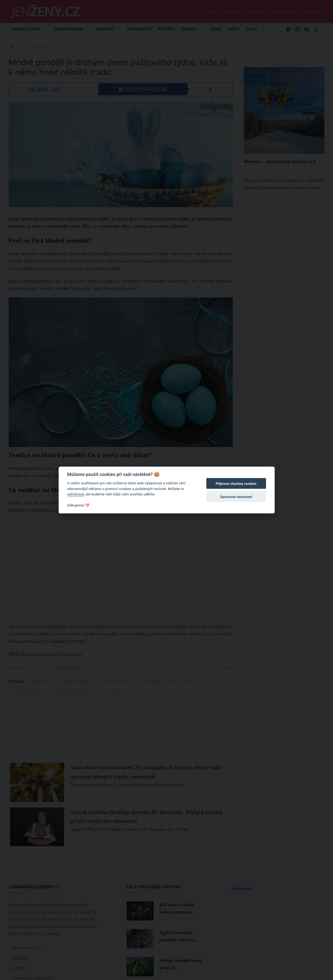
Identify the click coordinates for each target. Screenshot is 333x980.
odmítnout (76, 494)
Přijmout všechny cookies (236, 484)
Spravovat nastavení (236, 497)
